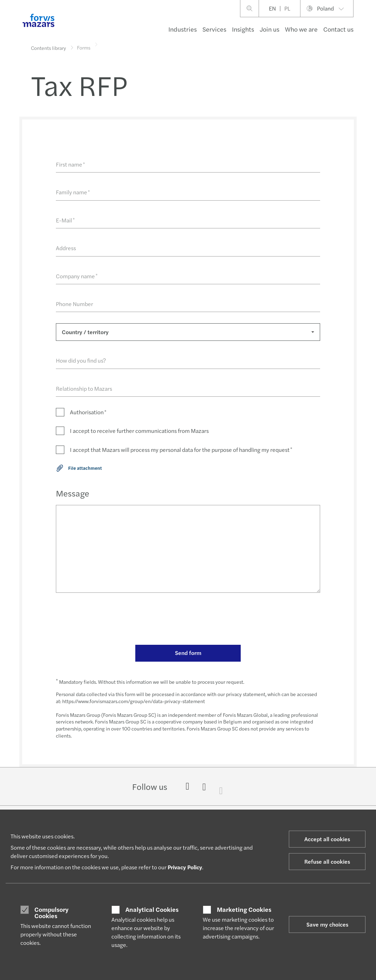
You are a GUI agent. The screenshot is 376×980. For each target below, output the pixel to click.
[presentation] (109, 620)
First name (70, 164)
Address (66, 248)
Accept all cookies (327, 839)
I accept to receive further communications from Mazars (139, 431)
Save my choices (327, 924)
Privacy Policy (185, 867)
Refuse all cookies (327, 861)
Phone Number (74, 304)
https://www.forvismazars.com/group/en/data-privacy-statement (134, 701)
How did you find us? (81, 360)
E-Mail (65, 220)
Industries (183, 29)
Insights (243, 29)
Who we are (301, 29)
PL (287, 8)
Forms (84, 44)
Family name (73, 192)
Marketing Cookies (244, 909)
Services (214, 29)
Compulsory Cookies (51, 912)
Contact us (338, 29)
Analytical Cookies (152, 909)
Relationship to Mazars (84, 388)
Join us (270, 29)
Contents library (48, 48)
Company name (77, 276)
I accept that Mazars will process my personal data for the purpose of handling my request (181, 450)
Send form (188, 653)
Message (73, 493)
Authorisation (88, 412)
